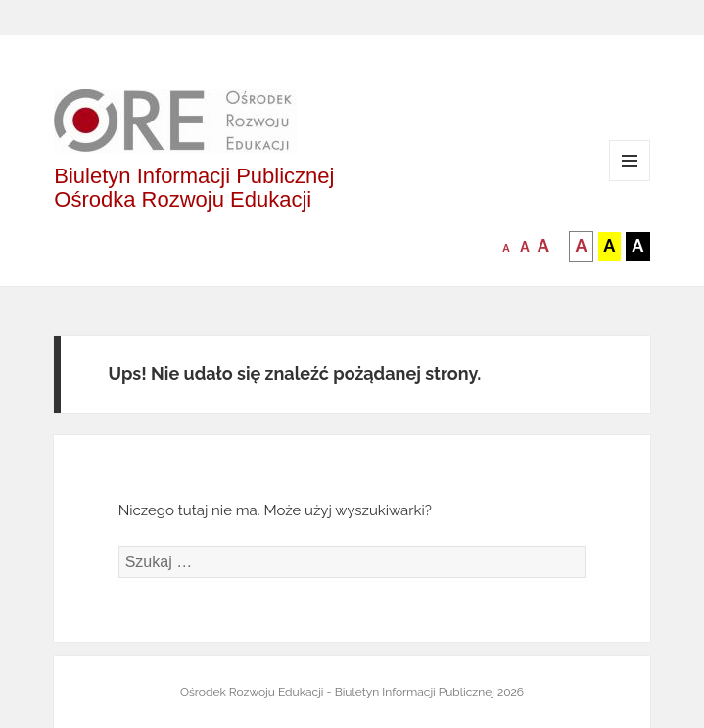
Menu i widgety (630, 181)
